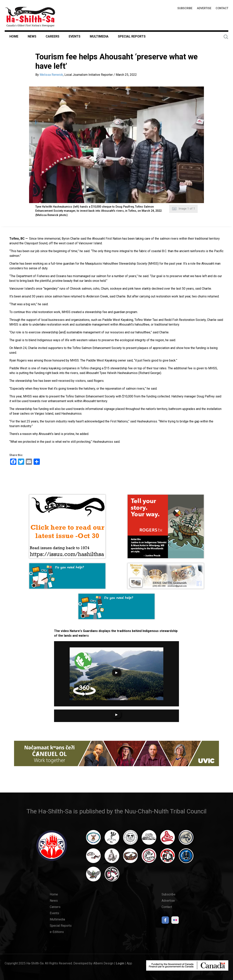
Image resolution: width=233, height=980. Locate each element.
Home (14, 36)
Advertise (204, 8)
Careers (52, 36)
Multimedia (99, 36)
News (32, 36)
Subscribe (185, 8)
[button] (116, 145)
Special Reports (132, 36)
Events (75, 36)
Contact (222, 8)
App (129, 963)
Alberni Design (103, 963)
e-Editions (57, 932)
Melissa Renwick (51, 75)
